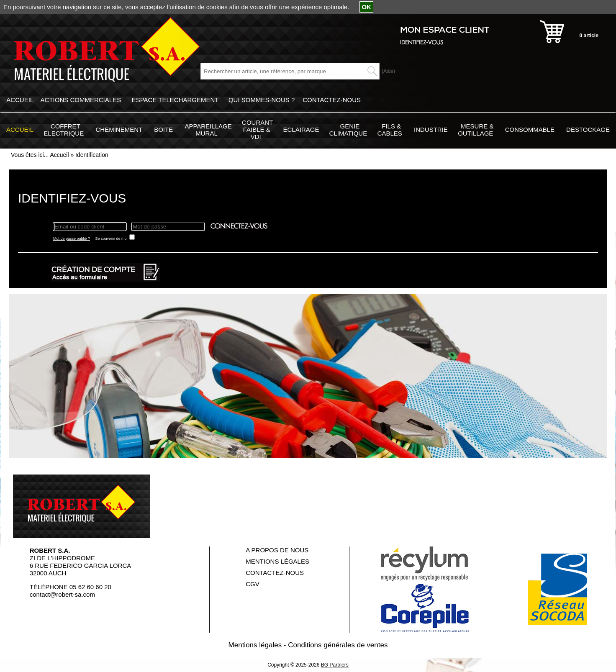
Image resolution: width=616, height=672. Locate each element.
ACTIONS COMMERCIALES (81, 100)
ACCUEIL (20, 100)
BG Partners (335, 665)
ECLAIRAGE (301, 130)
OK (366, 7)
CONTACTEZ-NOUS (332, 100)
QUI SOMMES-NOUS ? (262, 100)
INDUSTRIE (431, 130)
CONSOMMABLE (530, 130)
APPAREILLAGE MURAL (208, 130)
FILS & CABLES (390, 130)
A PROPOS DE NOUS (277, 550)
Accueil (59, 155)
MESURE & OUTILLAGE (476, 130)
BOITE (163, 130)
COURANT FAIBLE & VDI (257, 130)
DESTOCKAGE (588, 130)
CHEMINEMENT (119, 130)
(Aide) (388, 71)
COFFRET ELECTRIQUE (64, 130)
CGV (253, 584)
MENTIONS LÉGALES (277, 561)
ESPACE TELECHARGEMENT (175, 100)
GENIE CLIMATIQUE (348, 130)
